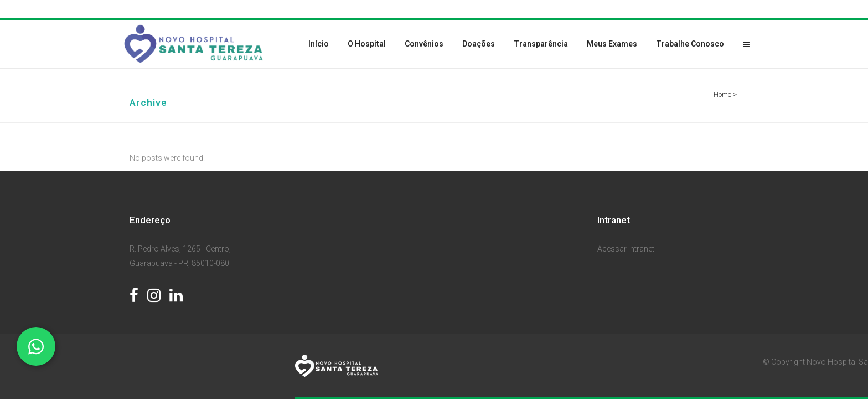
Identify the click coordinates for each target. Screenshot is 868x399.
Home (722, 94)
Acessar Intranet (626, 249)
